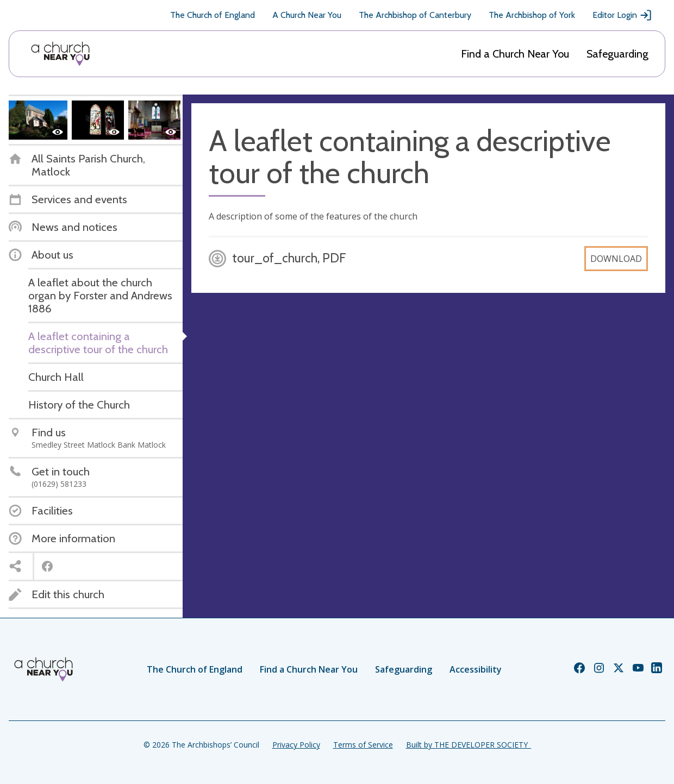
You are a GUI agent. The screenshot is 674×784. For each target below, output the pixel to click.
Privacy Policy (296, 745)
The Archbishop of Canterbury (415, 15)
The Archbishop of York (532, 15)
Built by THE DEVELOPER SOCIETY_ (469, 745)
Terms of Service (363, 745)
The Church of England (213, 15)
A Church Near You (307, 15)
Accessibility (476, 669)
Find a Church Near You (515, 54)
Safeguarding (617, 54)
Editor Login (622, 15)
